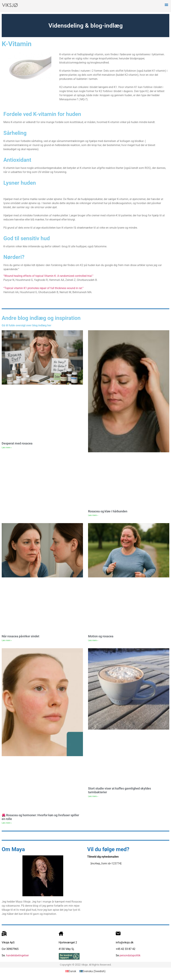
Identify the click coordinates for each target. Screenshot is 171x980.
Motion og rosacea (101, 636)
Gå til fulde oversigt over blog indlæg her (27, 325)
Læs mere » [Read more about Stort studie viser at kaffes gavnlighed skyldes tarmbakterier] (93, 796)
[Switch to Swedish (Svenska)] (93, 971)
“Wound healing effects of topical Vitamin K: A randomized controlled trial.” (48, 276)
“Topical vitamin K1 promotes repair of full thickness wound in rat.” (43, 288)
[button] (166, 5)
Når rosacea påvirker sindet (20, 636)
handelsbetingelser (17, 955)
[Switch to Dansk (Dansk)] (71, 971)
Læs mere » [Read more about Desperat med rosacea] (7, 448)
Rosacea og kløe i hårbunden (108, 511)
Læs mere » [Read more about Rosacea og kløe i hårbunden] (93, 515)
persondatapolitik (130, 955)
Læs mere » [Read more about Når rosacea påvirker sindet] (7, 640)
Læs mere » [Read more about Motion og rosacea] (93, 640)
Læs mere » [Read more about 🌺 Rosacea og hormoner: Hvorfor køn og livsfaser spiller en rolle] (7, 823)
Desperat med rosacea (17, 443)
